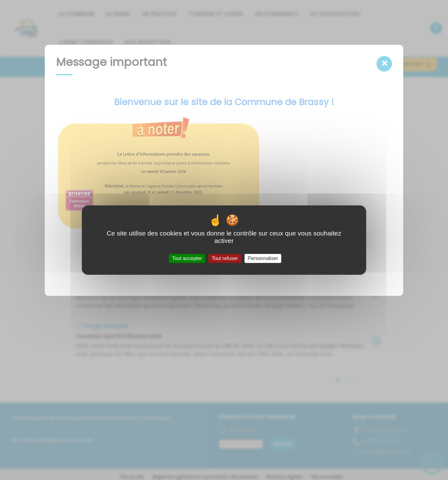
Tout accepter (187, 258)
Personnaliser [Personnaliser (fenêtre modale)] (263, 258)
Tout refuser (225, 258)
